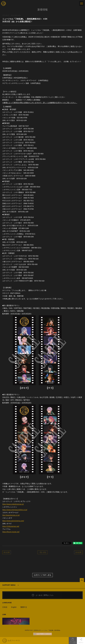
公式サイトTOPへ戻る (42, 575)
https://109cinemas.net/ (11, 526)
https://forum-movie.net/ (11, 532)
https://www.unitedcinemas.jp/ (13, 504)
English (14, 607)
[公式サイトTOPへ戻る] (82, 580)
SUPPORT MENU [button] (9, 585)
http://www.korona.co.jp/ (11, 515)
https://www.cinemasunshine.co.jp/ (15, 510)
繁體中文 (24, 607)
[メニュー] (82, 3)
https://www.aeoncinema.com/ (13, 521)
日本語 (5, 607)
